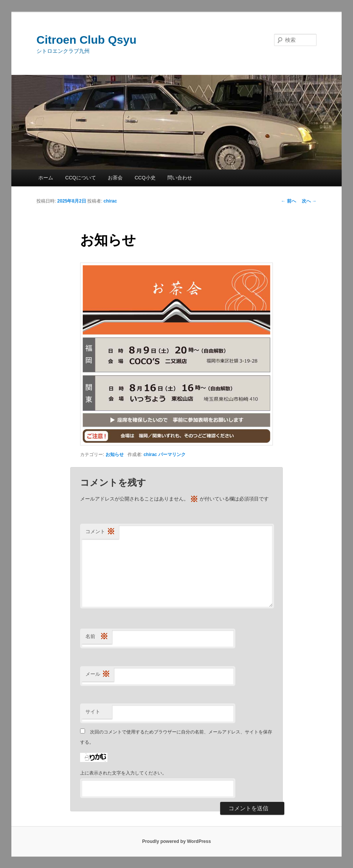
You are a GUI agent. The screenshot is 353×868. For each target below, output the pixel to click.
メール (98, 674)
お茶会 (115, 178)
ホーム (46, 178)
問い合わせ (180, 178)
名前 (97, 637)
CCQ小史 (145, 178)
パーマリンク (172, 455)
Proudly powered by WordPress (176, 841)
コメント (100, 532)
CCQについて (81, 178)
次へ (309, 201)
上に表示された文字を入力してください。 (123, 773)
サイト (93, 712)
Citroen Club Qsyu (86, 40)
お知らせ (115, 455)
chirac (110, 201)
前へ (288, 201)
